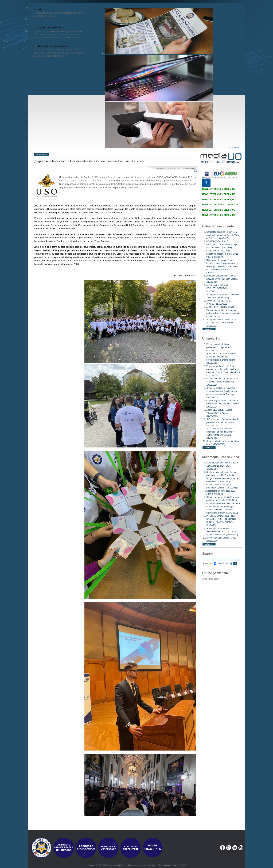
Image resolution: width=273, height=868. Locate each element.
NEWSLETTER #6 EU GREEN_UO (219, 189)
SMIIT (183, 865)
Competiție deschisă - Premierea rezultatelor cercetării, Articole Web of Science (222, 235)
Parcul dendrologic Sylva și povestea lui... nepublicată (219, 347)
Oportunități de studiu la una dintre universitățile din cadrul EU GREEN (223, 404)
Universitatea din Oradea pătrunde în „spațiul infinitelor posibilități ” (222, 382)
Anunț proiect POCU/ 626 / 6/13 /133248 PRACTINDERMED (221, 323)
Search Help (225, 563)
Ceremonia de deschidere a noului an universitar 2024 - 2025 (222, 466)
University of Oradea (222, 535)
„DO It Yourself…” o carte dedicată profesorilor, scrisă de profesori (222, 422)
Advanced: (209, 563)
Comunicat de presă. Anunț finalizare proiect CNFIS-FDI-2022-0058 (222, 254)
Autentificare (234, 148)
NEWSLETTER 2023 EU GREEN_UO (220, 205)
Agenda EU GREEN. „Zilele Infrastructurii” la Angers (219, 413)
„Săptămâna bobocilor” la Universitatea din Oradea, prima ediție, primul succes (89, 161)
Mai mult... (209, 329)
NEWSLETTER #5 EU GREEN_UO (219, 194)
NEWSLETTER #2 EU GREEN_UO (219, 210)
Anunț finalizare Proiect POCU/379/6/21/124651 (217, 288)
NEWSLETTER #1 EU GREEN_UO (219, 215)
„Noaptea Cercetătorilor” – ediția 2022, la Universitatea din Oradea (222, 279)
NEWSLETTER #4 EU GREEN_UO (219, 199)
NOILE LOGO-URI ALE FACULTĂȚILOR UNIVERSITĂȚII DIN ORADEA (222, 244)
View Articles (41, 154)
